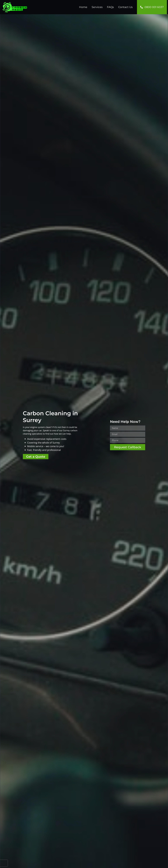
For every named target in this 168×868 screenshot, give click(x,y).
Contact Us (125, 7)
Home (83, 7)
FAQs (110, 7)
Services (97, 7)
